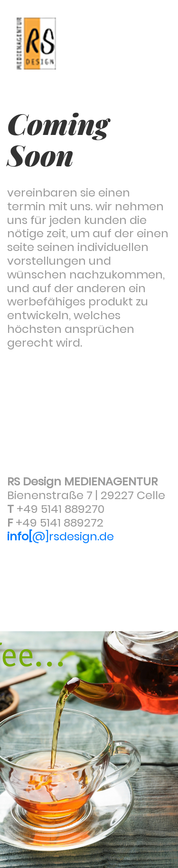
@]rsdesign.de (61, 536)
